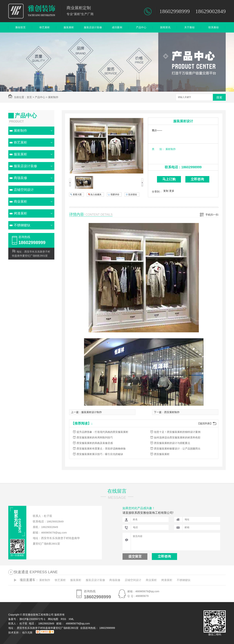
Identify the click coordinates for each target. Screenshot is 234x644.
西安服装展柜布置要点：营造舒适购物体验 (101, 449)
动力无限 (27, 633)
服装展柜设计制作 (92, 412)
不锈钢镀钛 (22, 225)
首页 (29, 97)
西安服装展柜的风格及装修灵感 (95, 443)
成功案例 (117, 27)
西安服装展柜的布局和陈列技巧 (95, 437)
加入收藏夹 (96, 195)
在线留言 (117, 491)
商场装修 (20, 178)
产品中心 (141, 27)
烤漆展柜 (20, 213)
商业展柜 (20, 202)
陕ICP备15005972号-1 (32, 619)
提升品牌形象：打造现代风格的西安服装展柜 (102, 432)
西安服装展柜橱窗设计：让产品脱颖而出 (177, 449)
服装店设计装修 (93, 27)
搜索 (219, 97)
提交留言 (135, 556)
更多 (172, 191)
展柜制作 (53, 97)
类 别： (158, 149)
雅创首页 (20, 27)
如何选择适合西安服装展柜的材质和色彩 (177, 437)
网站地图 (53, 619)
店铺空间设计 (24, 190)
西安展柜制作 (172, 412)
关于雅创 (189, 27)
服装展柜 (69, 27)
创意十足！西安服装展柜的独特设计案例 (177, 432)
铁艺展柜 (45, 27)
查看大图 (77, 195)
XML (72, 619)
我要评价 (115, 195)
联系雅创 (214, 27)
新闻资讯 (165, 27)
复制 (166, 191)
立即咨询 (197, 179)
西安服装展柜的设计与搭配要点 (172, 443)
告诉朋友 (133, 195)
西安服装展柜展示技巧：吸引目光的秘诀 (100, 454)
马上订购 (169, 179)
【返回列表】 (205, 423)
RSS (64, 619)
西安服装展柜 (162, 454)
